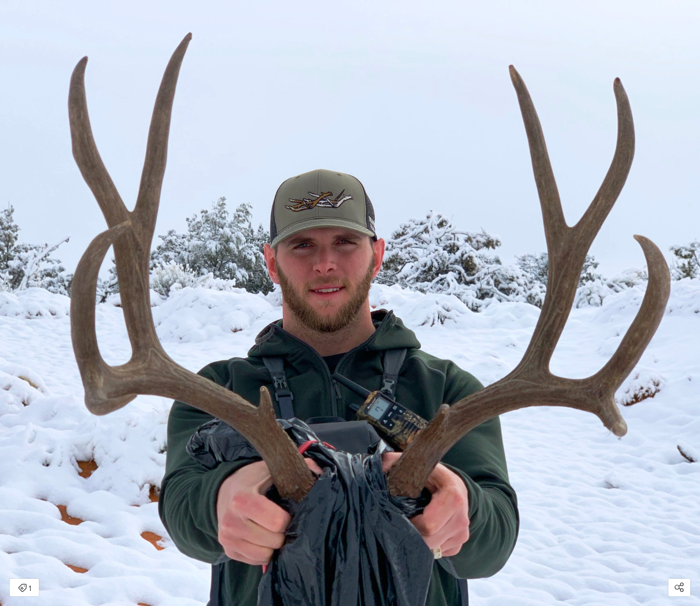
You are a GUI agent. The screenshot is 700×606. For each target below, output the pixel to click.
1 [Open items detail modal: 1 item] (25, 589)
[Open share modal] (679, 588)
